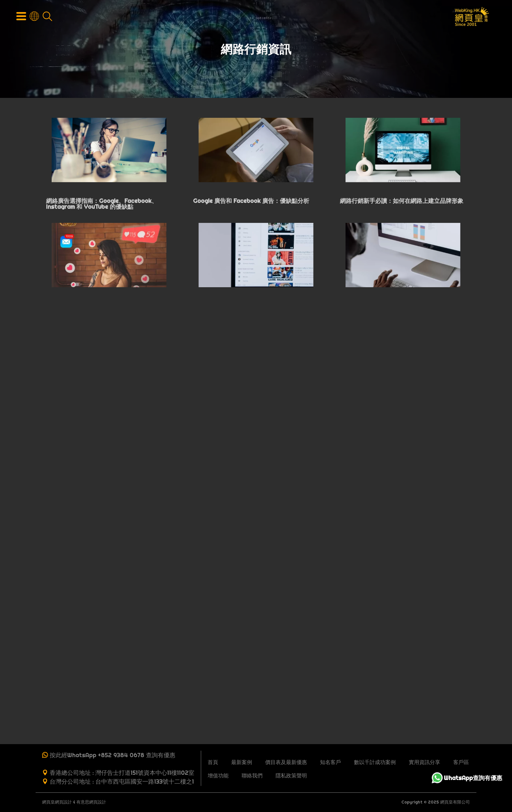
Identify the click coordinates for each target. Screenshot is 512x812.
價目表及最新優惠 (286, 762)
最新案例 (242, 762)
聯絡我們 (252, 775)
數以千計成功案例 (375, 762)
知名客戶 (330, 762)
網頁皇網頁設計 (57, 802)
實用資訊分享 (424, 762)
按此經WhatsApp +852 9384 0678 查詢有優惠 (112, 755)
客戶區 (461, 762)
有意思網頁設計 (91, 802)
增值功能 (218, 775)
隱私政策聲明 (291, 775)
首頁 (213, 762)
